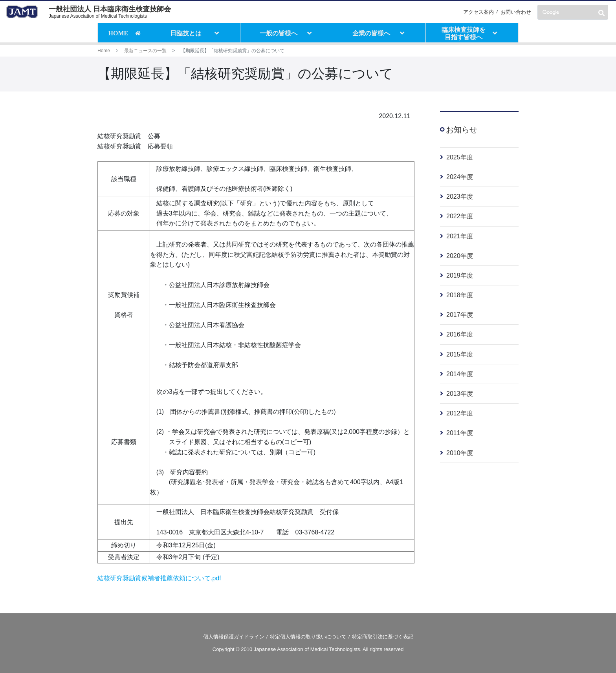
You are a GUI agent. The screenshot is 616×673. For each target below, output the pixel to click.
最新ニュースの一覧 (145, 51)
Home (104, 51)
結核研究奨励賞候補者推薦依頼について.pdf (159, 578)
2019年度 (460, 275)
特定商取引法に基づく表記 (383, 637)
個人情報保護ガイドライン (234, 637)
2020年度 (460, 256)
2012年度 (460, 413)
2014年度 (460, 374)
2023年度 (460, 197)
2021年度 (460, 236)
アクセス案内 (478, 12)
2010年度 (460, 453)
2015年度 (460, 354)
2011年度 (460, 433)
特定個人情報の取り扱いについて (308, 637)
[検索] (573, 12)
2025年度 (460, 157)
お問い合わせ (516, 12)
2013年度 (460, 394)
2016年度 (460, 334)
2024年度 (460, 177)
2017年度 (460, 315)
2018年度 (460, 295)
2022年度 (460, 216)
